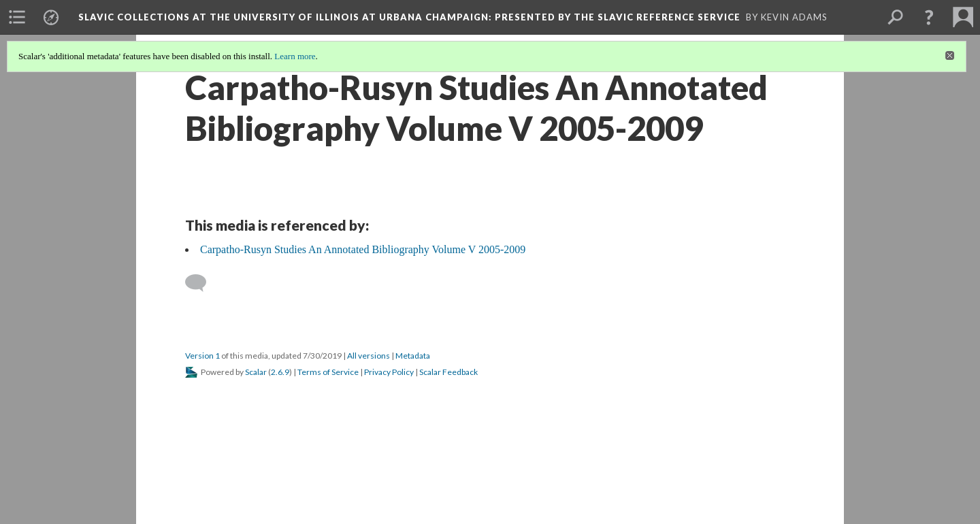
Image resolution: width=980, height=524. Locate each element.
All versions (369, 356)
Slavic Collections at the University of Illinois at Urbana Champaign (409, 17)
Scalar (256, 372)
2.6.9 (280, 372)
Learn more (295, 56)
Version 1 (202, 356)
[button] (929, 17)
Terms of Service (328, 372)
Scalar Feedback (448, 372)
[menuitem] (17, 17)
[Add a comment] (202, 283)
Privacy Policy (389, 372)
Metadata (413, 356)
